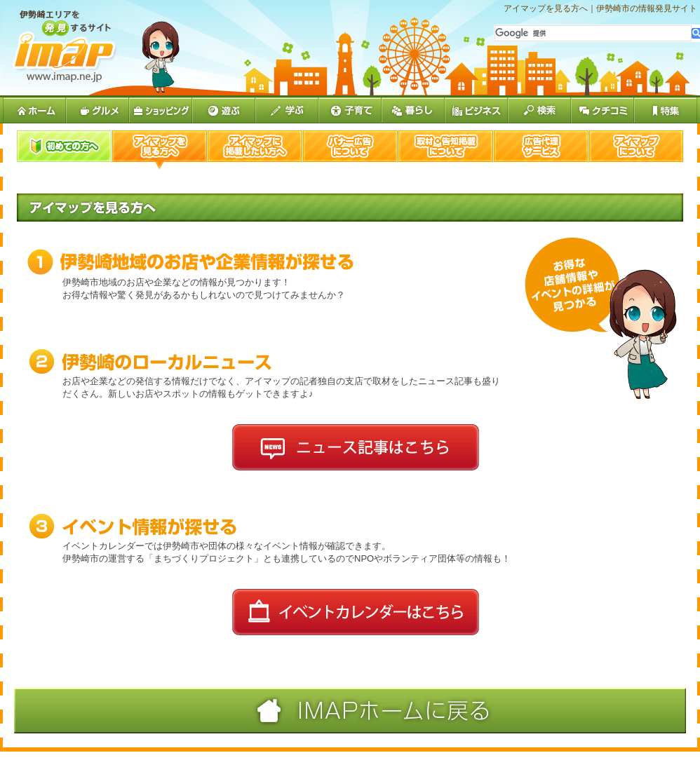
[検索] (593, 33)
